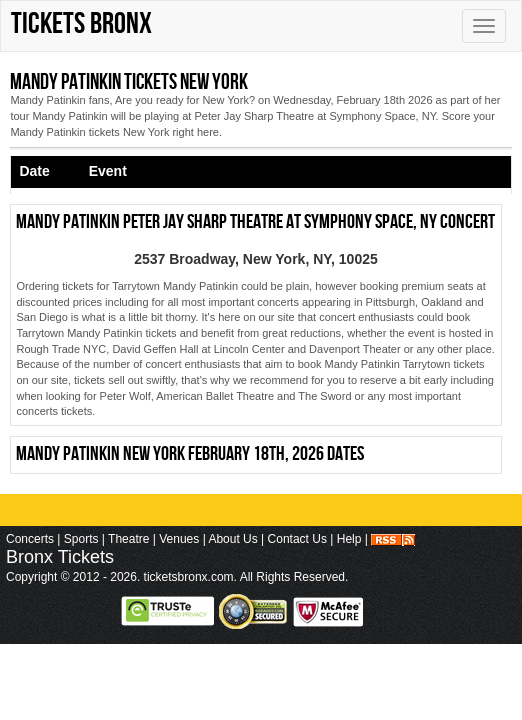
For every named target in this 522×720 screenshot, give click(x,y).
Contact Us (297, 539)
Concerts (30, 539)
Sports (81, 539)
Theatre (128, 539)
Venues (179, 539)
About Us (232, 539)
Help (349, 539)
